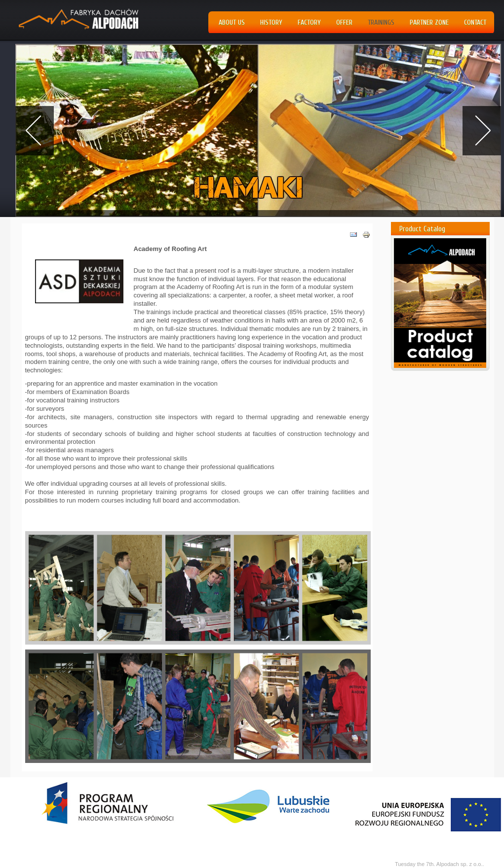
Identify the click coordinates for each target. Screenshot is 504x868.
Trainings (381, 22)
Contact (475, 22)
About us (232, 22)
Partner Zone (429, 22)
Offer (344, 22)
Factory (309, 22)
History (271, 22)
